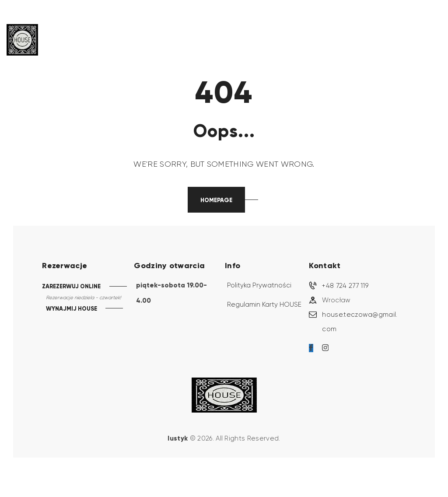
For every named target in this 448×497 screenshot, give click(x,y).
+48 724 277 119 (345, 286)
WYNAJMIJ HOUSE (72, 309)
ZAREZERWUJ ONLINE (71, 286)
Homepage (216, 200)
